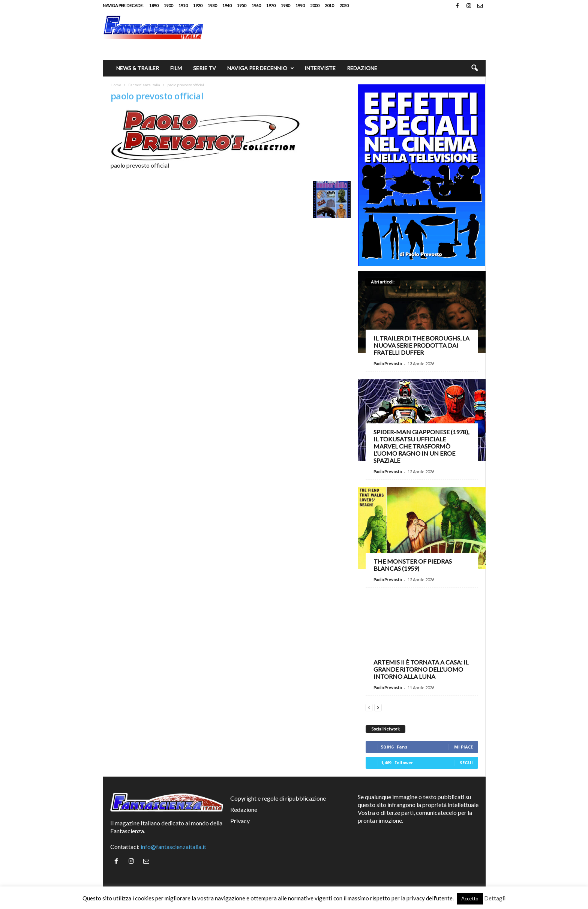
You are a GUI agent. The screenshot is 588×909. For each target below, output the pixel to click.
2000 (315, 5)
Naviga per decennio (261, 68)
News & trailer (138, 68)
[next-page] (378, 707)
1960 (256, 5)
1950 (241, 5)
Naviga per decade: (123, 5)
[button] (474, 68)
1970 (271, 5)
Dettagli (495, 898)
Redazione (362, 68)
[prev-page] (369, 707)
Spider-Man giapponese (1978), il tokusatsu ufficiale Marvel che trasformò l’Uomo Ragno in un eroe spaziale (421, 446)
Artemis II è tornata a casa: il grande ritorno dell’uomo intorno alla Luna (421, 669)
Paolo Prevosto (388, 364)
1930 (212, 5)
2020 (344, 5)
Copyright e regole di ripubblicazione (278, 798)
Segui (466, 763)
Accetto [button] (470, 898)
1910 (183, 5)
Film (176, 68)
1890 (154, 5)
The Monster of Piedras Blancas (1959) (413, 565)
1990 (300, 5)
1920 (198, 5)
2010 (329, 5)
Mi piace (463, 747)
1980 (285, 5)
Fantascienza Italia (144, 85)
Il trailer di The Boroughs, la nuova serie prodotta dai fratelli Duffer (421, 345)
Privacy (240, 821)
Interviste (320, 68)
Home (116, 85)
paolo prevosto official (157, 96)
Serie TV (205, 68)
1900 (168, 5)
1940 (227, 5)
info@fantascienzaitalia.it (173, 847)
